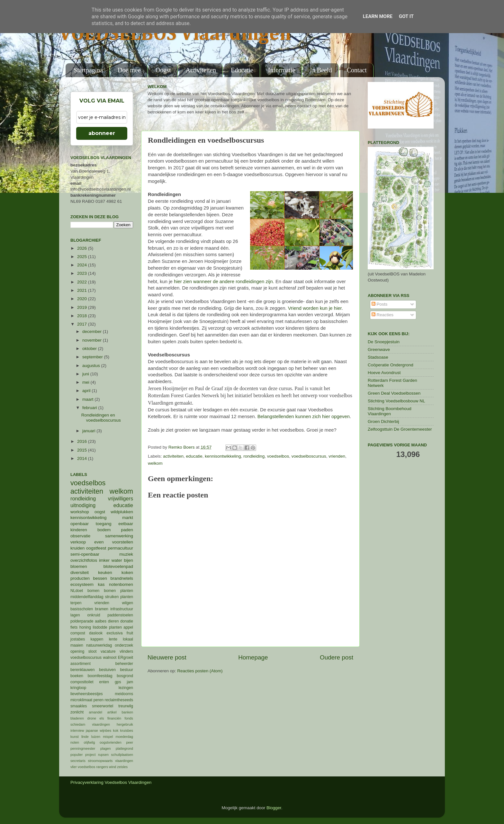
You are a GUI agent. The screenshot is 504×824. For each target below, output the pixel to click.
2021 (83, 290)
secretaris (78, 761)
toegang (104, 524)
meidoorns (124, 694)
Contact (357, 70)
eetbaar (126, 524)
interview (77, 730)
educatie (194, 456)
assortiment (81, 664)
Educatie (242, 70)
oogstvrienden (111, 742)
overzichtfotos (84, 560)
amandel (95, 712)
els (102, 718)
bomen (93, 591)
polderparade (82, 621)
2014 (83, 458)
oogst (100, 512)
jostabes (78, 639)
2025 (83, 257)
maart (88, 399)
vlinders (126, 651)
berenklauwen (83, 670)
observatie (80, 536)
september (93, 357)
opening (77, 651)
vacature (108, 651)
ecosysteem (82, 584)
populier (76, 755)
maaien (77, 645)
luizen (96, 737)
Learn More (378, 16)
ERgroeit (126, 658)
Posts (380, 304)
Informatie (282, 70)
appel (128, 627)
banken (127, 712)
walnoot (110, 658)
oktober (90, 349)
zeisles (122, 767)
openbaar (80, 524)
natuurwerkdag (99, 645)
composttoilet (82, 682)
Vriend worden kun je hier (315, 308)
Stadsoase (378, 357)
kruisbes (127, 730)
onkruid (94, 615)
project (90, 755)
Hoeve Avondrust (384, 373)
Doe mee (129, 70)
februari (90, 408)
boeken (77, 676)
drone (92, 718)
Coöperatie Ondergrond (391, 365)
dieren (113, 621)
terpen (76, 603)
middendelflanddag (87, 597)
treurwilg (126, 706)
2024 (83, 265)
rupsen (103, 755)
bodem (104, 530)
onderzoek (124, 645)
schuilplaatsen (122, 755)
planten (115, 627)
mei (86, 382)
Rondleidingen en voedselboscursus (101, 418)
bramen (102, 609)
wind (113, 767)
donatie (127, 621)
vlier (74, 767)
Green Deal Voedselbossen (394, 393)
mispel (108, 737)
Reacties (382, 315)
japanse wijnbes (99, 730)
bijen (128, 560)
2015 (83, 450)
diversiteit (80, 573)
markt (128, 518)
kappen (97, 639)
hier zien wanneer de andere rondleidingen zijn (223, 282)
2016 (83, 441)
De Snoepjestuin (384, 342)
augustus (92, 366)
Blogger (274, 808)
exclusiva (114, 633)
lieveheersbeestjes (87, 694)
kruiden (77, 548)
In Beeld (321, 70)
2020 (83, 299)
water (117, 560)
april (87, 391)
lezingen (126, 688)
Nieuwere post (167, 657)
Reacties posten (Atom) (200, 671)
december (93, 331)
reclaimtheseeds (119, 700)
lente (113, 639)
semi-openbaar (85, 554)
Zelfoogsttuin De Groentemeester (400, 429)
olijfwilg (90, 742)
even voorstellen (114, 542)
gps (118, 682)
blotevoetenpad (118, 566)
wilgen (128, 603)
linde (85, 737)
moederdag (124, 737)
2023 (83, 273)
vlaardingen (124, 761)
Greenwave (379, 349)
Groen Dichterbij (383, 421)
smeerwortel (103, 706)
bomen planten (118, 591)
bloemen (79, 566)
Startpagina (88, 70)
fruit (130, 633)
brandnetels (122, 578)
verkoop (78, 542)
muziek (126, 554)
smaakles (79, 706)
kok (116, 730)
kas (101, 584)
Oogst (163, 70)
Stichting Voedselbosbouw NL (396, 401)
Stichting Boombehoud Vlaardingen (390, 411)
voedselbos (278, 456)
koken (127, 573)
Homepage (253, 657)
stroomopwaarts (100, 761)
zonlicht (77, 712)
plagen (105, 748)
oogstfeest (96, 548)
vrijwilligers (121, 498)
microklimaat (81, 700)
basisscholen (82, 609)
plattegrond (124, 748)
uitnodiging (83, 505)
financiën (114, 718)
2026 (83, 248)
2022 (83, 282)
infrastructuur (122, 609)
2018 (83, 316)
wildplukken (122, 512)
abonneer (102, 133)
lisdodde (100, 627)
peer (130, 742)
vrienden (337, 456)
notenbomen (121, 584)
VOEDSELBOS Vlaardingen (175, 34)
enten (104, 682)
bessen (100, 578)
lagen (75, 615)
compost (78, 633)
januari (89, 431)
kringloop (78, 688)
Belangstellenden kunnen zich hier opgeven (304, 416)
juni (86, 374)
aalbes (101, 621)
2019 (83, 307)
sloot (93, 651)
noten (75, 742)
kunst (75, 737)
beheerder (124, 664)
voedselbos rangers (93, 767)
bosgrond (125, 676)
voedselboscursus (309, 456)
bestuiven (107, 670)
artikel (112, 712)
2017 (83, 324)
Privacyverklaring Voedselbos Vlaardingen (111, 782)
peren (99, 700)
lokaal (128, 639)
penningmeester (83, 748)
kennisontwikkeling (223, 456)
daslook (96, 633)
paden (127, 530)
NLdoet (77, 591)
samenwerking (119, 536)
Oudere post (337, 657)
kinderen (79, 530)
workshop (80, 512)
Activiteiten (201, 70)
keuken (105, 573)
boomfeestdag (100, 676)
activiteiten (173, 456)
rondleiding (254, 456)
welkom (155, 463)
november (93, 340)
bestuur (127, 670)
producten (80, 578)
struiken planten (119, 597)
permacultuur (120, 548)
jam (130, 682)
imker (104, 560)
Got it (406, 16)
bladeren (77, 718)
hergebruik (125, 724)
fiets (74, 627)
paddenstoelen (120, 615)
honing (85, 627)
